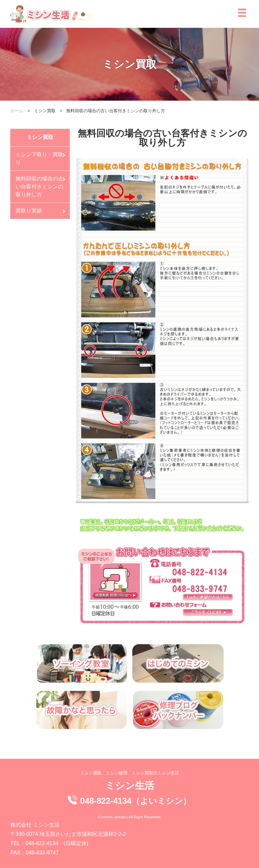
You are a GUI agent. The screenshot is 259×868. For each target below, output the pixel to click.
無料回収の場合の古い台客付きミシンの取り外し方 (39, 187)
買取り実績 (29, 211)
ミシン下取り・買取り (39, 158)
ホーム (17, 111)
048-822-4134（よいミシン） (135, 801)
